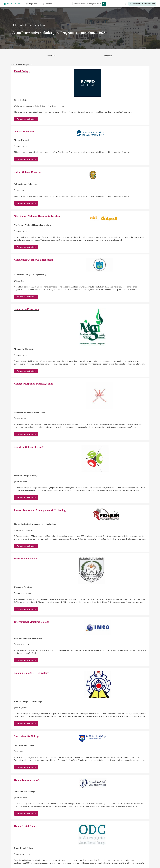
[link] (40, 25)
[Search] (104, 4)
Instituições (52, 56)
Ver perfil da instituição (26, 119)
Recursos (48, 4)
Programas (32, 4)
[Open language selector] (125, 4)
